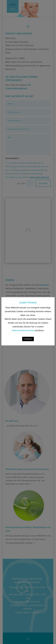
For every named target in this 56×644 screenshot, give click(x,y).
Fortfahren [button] (28, 339)
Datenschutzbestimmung (23, 330)
